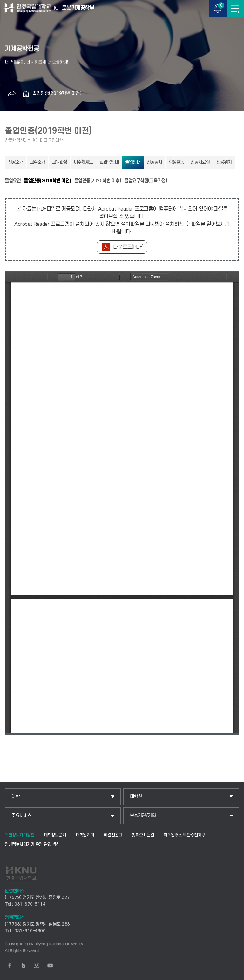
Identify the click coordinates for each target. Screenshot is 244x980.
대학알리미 (85, 835)
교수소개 (37, 162)
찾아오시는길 (143, 835)
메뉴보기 (235, 9)
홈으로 (26, 94)
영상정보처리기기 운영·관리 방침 (32, 845)
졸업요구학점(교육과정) (146, 181)
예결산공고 (113, 835)
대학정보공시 (55, 835)
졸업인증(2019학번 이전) (57, 94)
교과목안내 (109, 162)
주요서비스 (21, 816)
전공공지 (154, 162)
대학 (15, 797)
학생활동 (176, 162)
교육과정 (59, 162)
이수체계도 (83, 162)
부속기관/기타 (143, 816)
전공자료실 (200, 162)
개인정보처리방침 (19, 835)
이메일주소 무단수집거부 (184, 835)
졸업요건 (13, 181)
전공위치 (224, 162)
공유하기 (12, 94)
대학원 (136, 797)
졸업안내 (133, 162)
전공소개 (16, 162)
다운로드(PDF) (128, 247)
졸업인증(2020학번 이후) (98, 181)
